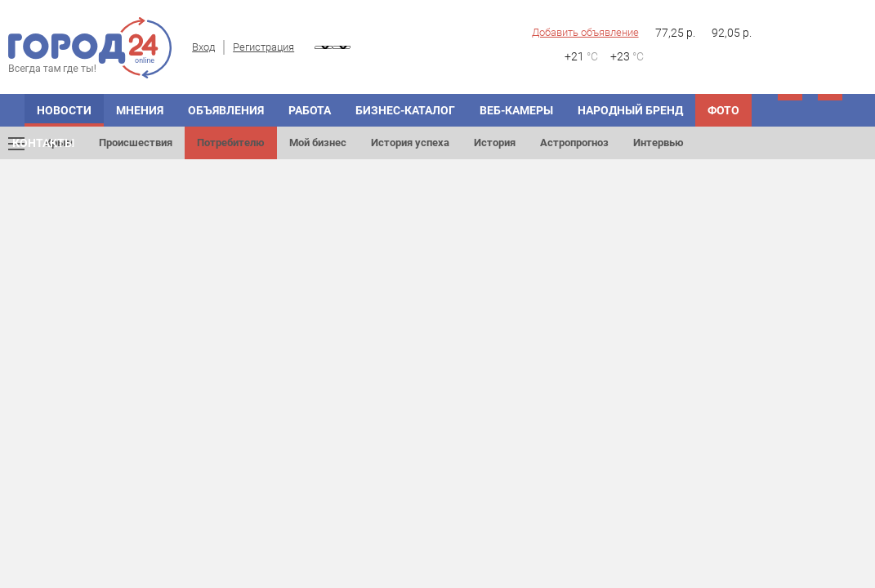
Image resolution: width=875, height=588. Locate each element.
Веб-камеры (516, 110)
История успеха (410, 143)
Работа (310, 110)
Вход (203, 47)
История (495, 143)
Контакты (43, 143)
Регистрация (263, 47)
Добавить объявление (585, 32)
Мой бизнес (318, 143)
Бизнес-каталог (405, 110)
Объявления (226, 110)
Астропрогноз (574, 143)
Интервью (658, 143)
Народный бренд (630, 110)
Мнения (140, 110)
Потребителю (231, 143)
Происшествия (136, 143)
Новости (64, 110)
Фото (723, 110)
